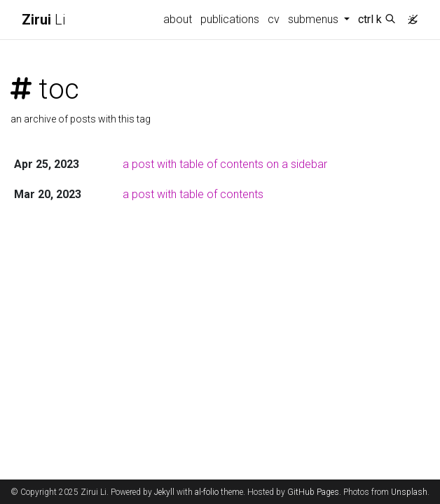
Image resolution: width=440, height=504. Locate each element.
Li (43, 20)
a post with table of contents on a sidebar (225, 164)
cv (274, 19)
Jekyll (164, 492)
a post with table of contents (193, 194)
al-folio (207, 492)
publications (230, 19)
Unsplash (409, 492)
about (178, 19)
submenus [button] (315, 19)
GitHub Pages (313, 492)
